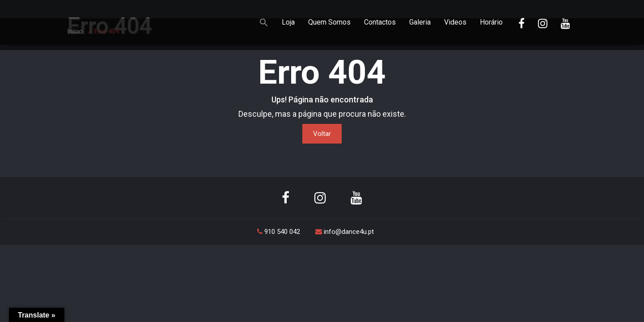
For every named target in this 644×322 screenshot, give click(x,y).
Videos (455, 22)
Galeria (420, 22)
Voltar (322, 134)
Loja (288, 22)
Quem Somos (329, 22)
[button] (264, 23)
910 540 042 (280, 232)
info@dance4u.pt (345, 232)
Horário (491, 22)
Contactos (380, 22)
